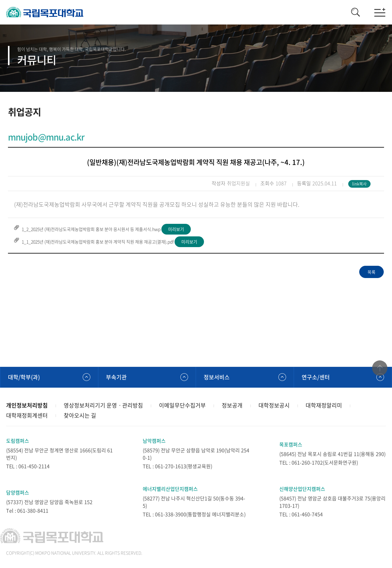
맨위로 (380, 368)
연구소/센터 (316, 377)
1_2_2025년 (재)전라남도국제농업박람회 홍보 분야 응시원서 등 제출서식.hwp (91, 229)
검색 (355, 12)
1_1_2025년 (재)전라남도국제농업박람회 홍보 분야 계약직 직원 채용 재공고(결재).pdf (98, 242)
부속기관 (116, 377)
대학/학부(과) (24, 377)
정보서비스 (217, 377)
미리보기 (176, 229)
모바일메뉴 (380, 12)
